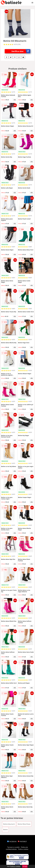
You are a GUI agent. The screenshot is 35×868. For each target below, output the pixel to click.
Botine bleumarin (9, 824)
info (15, 100)
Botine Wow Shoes (24, 824)
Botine (5, 830)
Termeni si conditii (13, 847)
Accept (25, 866)
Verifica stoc (21, 51)
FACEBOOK (12, 842)
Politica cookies (23, 849)
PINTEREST (22, 842)
